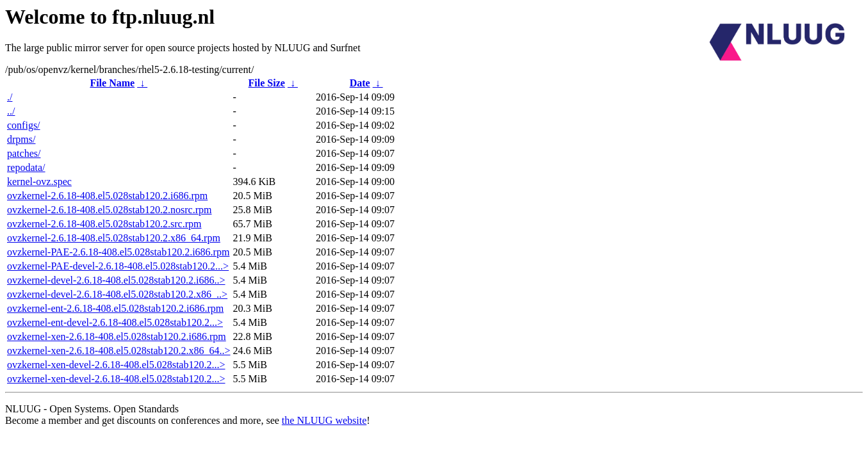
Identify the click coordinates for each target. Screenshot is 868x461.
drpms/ (21, 139)
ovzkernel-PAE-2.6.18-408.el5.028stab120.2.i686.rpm (118, 252)
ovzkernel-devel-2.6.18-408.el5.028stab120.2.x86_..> (117, 294)
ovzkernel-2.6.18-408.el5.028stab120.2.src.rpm (104, 224)
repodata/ (26, 167)
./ (10, 97)
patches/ (24, 153)
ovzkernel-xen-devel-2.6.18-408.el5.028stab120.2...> (116, 365)
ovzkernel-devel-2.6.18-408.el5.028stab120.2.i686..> (116, 280)
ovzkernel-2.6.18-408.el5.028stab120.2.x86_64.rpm (114, 238)
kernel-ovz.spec (39, 182)
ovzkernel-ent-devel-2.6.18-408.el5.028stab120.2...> (115, 322)
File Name (112, 83)
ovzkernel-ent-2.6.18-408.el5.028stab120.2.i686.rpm (115, 308)
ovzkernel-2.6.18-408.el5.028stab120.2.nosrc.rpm (109, 210)
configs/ (24, 125)
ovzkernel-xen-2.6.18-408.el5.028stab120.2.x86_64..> (119, 351)
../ (11, 111)
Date (360, 83)
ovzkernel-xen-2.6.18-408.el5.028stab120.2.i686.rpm (117, 336)
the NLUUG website (324, 420)
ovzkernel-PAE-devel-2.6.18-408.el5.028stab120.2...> (118, 266)
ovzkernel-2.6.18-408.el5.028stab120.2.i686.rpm (107, 196)
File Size (267, 83)
